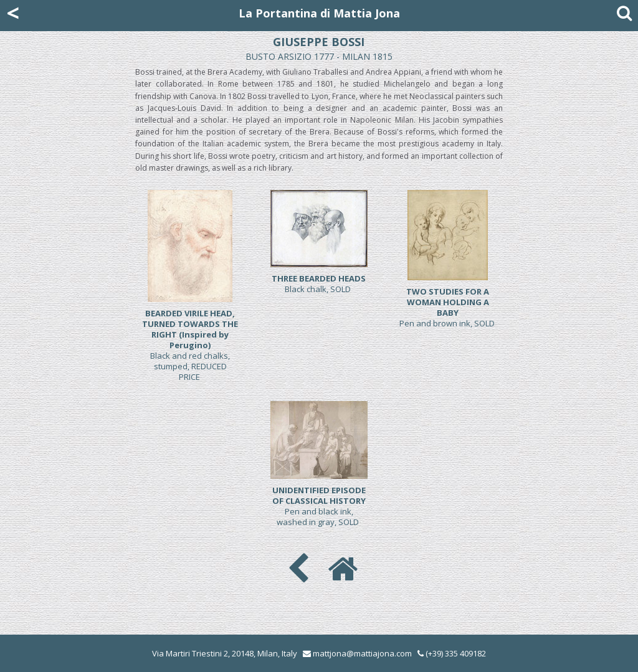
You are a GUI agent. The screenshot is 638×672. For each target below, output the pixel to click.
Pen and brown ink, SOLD (448, 307)
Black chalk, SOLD (319, 284)
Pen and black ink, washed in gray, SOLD (319, 506)
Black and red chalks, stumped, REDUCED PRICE (190, 345)
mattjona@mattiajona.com (362, 653)
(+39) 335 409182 (452, 653)
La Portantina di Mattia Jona (319, 13)
